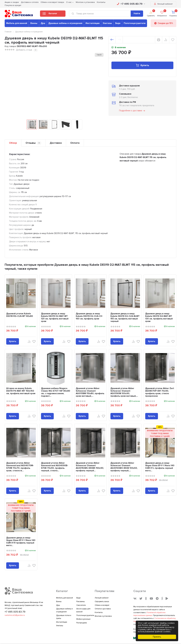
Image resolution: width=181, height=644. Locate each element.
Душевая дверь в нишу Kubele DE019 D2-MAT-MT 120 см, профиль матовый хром (55, 317)
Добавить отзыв (24, 50)
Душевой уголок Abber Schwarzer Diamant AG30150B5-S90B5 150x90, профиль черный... (90, 467)
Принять (157, 637)
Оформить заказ (102, 602)
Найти (137, 13)
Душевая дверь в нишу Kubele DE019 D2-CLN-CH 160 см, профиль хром (89, 316)
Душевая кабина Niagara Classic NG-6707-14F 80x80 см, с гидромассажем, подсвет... (56, 392)
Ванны (34, 23)
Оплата (75, 143)
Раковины (81, 602)
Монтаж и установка (103, 616)
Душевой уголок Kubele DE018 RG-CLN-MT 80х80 (20, 315)
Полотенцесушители (135, 23)
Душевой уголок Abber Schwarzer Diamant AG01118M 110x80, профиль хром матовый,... (90, 392)
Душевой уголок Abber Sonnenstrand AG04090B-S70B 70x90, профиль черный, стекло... (55, 467)
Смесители (81, 605)
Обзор (13, 143)
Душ (43, 23)
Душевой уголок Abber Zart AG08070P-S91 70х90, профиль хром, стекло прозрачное (160, 392)
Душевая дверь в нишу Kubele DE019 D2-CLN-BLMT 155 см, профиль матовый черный (125, 317)
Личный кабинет (163, 4)
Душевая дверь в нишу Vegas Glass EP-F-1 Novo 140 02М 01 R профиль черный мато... (21, 542)
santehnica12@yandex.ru (15, 615)
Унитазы (107, 23)
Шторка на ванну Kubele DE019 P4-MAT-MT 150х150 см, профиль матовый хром (21, 391)
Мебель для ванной (17, 23)
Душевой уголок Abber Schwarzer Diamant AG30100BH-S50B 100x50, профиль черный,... (124, 467)
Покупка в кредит (13, 5)
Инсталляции (93, 23)
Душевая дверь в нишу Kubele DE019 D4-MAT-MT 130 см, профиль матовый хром (159, 317)
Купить (142, 65)
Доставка (56, 143)
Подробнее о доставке (132, 111)
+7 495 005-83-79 (131, 4)
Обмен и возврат (102, 605)
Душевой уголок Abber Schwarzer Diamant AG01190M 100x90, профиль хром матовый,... (124, 392)
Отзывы (33, 143)
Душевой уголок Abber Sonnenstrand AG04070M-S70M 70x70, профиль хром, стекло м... (20, 467)
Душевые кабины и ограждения (65, 23)
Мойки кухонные (83, 619)
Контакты (99, 612)
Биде (118, 23)
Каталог (50, 14)
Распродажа (82, 623)
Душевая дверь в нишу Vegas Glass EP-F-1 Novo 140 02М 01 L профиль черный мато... (160, 467)
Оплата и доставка (103, 609)
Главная (8, 32)
